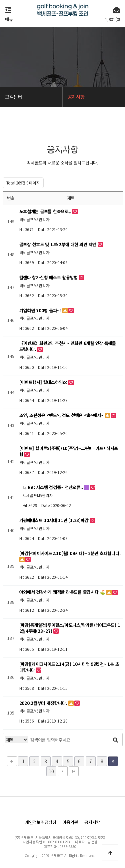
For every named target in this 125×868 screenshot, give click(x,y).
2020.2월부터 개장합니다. (44, 703)
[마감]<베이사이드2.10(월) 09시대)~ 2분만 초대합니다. (70, 553)
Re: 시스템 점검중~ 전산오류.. (53, 487)
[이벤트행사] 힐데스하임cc (44, 382)
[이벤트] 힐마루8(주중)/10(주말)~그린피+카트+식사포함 (69, 451)
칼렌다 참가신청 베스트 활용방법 (49, 277)
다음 (63, 771)
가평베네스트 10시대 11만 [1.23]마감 (55, 520)
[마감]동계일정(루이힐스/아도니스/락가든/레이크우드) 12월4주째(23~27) (70, 628)
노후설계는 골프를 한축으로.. (46, 211)
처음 (12, 761)
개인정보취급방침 (41, 822)
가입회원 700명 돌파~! (41, 310)
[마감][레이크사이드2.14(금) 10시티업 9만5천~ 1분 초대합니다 (69, 667)
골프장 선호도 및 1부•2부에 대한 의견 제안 (58, 244)
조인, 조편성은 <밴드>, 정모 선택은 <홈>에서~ (62, 415)
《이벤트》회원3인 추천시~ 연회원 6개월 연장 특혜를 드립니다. (68, 346)
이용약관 (70, 822)
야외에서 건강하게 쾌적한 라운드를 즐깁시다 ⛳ (63, 592)
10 (51, 771)
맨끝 (74, 771)
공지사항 (92, 822)
